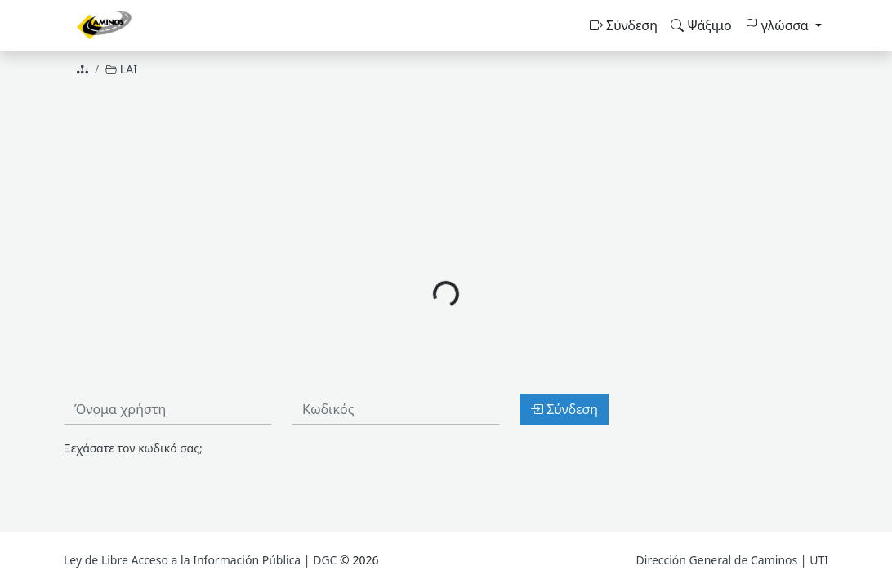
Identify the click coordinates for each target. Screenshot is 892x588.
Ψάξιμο (701, 25)
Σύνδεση (624, 25)
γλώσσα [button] (778, 25)
